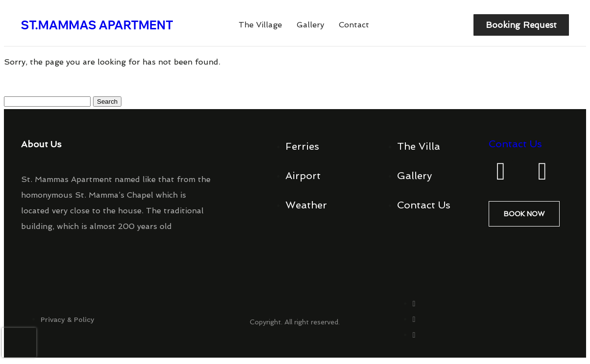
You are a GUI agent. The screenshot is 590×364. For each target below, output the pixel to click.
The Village (260, 26)
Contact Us (515, 146)
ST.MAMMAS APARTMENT (97, 26)
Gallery (310, 26)
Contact (354, 26)
